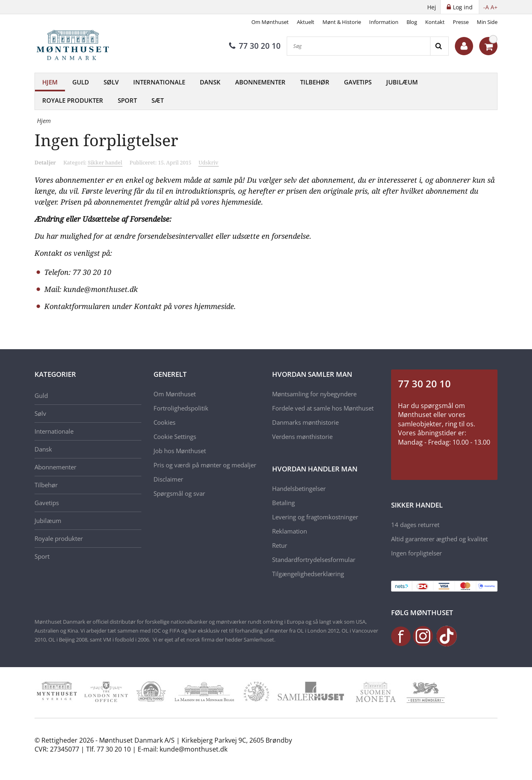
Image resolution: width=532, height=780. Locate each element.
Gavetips (358, 82)
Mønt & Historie (342, 22)
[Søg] (359, 46)
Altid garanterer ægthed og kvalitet (439, 539)
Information (384, 22)
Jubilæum (402, 82)
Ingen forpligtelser (416, 553)
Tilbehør (315, 82)
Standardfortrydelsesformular (314, 560)
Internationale (159, 82)
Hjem (50, 82)
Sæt (158, 100)
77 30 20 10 (255, 46)
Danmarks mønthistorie (305, 422)
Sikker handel (105, 162)
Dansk (210, 82)
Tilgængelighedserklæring (308, 574)
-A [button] (486, 7)
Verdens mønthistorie (302, 436)
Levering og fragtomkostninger (315, 517)
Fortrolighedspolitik (181, 408)
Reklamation (290, 531)
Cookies (164, 422)
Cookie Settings (175, 436)
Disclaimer (168, 479)
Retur (280, 545)
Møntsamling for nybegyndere (314, 394)
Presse (461, 22)
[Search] (439, 46)
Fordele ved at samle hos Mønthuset (323, 408)
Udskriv (209, 162)
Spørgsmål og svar (179, 493)
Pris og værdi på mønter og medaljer (205, 465)
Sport (127, 100)
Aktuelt (306, 22)
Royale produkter (73, 100)
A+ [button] (494, 7)
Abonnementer (260, 82)
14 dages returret (415, 525)
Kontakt (435, 22)
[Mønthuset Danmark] (75, 46)
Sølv (111, 82)
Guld (81, 82)
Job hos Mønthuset (180, 451)
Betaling (283, 503)
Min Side (487, 22)
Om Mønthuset (270, 22)
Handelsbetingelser (299, 488)
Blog (412, 22)
